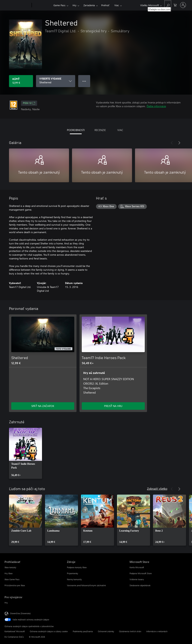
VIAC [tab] (120, 130)
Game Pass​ (59, 5)
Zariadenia (89, 5)
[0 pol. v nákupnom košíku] (175, 5)
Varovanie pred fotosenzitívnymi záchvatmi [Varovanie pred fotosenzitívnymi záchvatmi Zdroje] (86, 585)
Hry (74, 5)
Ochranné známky (106, 631)
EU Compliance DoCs (14, 637)
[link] (25, 453)
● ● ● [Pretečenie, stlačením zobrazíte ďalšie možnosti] (84, 81)
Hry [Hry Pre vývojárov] (6, 603)
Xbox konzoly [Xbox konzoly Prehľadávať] (10, 567)
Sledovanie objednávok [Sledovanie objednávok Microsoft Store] (140, 585)
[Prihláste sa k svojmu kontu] (183, 5)
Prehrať (105, 5)
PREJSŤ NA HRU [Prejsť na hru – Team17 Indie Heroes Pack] (113, 406)
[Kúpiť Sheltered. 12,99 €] (21, 81)
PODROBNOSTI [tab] (76, 130)
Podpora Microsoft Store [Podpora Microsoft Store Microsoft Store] (141, 573)
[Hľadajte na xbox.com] (168, 5)
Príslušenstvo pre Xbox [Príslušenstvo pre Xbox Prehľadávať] (15, 585)
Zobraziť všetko (157, 488)
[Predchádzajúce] (172, 143)
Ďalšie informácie (156, 106)
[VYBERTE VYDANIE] (56, 81)
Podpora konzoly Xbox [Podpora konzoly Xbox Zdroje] (77, 567)
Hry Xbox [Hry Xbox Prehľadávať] (9, 573)
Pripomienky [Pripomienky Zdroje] (72, 573)
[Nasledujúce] (179, 143)
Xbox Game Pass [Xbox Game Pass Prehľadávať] (12, 579)
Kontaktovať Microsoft (15, 631)
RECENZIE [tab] (100, 130)
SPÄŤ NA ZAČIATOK (43, 406)
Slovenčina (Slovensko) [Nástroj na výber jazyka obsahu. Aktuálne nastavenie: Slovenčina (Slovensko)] (20, 613)
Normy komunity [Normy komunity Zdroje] (74, 579)
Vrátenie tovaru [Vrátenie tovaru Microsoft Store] (137, 579)
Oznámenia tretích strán (130, 631)
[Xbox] (42, 5)
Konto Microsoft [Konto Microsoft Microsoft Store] (137, 567)
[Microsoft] (17, 5)
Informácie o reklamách (157, 631)
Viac (117, 5)
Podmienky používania (83, 631)
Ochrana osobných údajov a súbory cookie (49, 631)
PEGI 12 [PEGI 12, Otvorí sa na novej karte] (29, 103)
